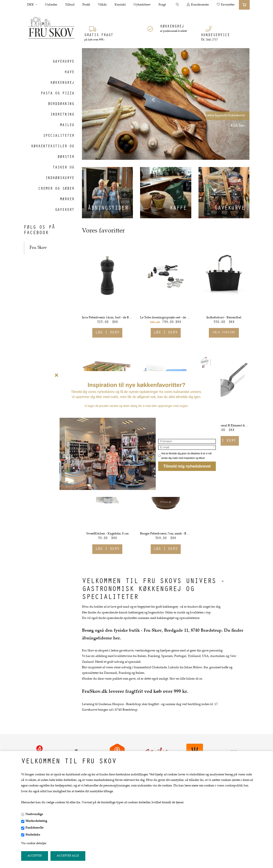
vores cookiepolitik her (232, 786)
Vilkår (102, 5)
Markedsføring (36, 821)
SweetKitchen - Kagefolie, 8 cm (107, 534)
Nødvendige (34, 814)
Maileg (67, 125)
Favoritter (226, 5)
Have (69, 72)
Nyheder (51, 5)
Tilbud (70, 5)
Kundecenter (198, 5)
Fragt (162, 5)
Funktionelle (35, 828)
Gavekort (65, 210)
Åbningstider (108, 209)
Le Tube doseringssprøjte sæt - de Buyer (166, 318)
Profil (86, 5)
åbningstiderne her (101, 638)
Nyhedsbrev (142, 5)
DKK (32, 5)
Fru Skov (38, 248)
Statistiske (33, 835)
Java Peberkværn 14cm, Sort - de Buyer (108, 318)
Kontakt (120, 5)
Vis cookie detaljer (34, 843)
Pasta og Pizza (57, 94)
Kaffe (178, 209)
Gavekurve (230, 209)
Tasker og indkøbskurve (60, 173)
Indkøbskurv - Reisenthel (224, 318)
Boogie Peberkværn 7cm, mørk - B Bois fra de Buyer (166, 534)
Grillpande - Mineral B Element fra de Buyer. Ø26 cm (224, 426)
